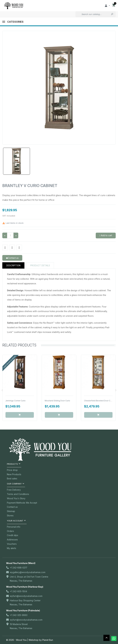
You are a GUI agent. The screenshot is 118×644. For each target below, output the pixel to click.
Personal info (14, 527)
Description (13, 265)
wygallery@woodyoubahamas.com (28, 572)
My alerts (12, 548)
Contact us (12, 507)
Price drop (12, 470)
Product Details (40, 265)
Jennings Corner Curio (15, 401)
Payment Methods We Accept (22, 503)
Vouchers (12, 544)
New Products (14, 474)
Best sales (12, 478)
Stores (10, 515)
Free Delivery (14, 490)
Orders (10, 531)
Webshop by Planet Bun (41, 640)
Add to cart (106, 235)
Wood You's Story (16, 498)
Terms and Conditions (18, 494)
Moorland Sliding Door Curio (57, 401)
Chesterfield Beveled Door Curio (99, 401)
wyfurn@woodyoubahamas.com (26, 596)
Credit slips (13, 535)
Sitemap (11, 511)
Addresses (12, 540)
